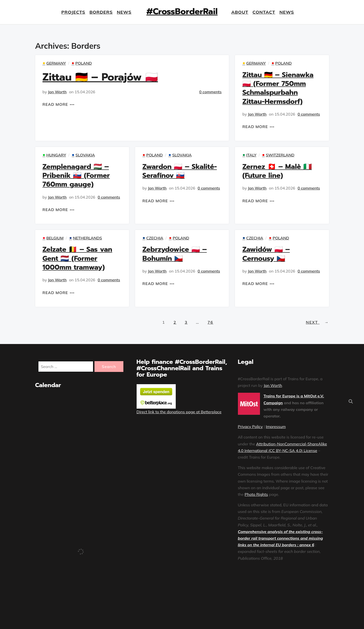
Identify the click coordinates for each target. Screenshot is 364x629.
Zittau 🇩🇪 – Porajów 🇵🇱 (100, 77)
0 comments (210, 92)
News (124, 12)
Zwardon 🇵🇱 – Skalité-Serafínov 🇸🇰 (180, 171)
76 (210, 322)
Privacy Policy (250, 427)
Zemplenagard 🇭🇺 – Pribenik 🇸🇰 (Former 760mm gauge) (76, 176)
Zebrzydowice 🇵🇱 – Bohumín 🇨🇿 (175, 254)
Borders (101, 12)
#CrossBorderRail (182, 11)
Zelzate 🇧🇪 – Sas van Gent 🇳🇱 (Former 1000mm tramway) (77, 258)
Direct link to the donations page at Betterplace (179, 412)
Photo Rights (256, 494)
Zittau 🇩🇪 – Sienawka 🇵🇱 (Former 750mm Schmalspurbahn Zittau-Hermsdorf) (278, 88)
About (240, 12)
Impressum (276, 427)
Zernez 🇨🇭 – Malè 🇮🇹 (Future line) (277, 171)
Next (317, 322)
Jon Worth (57, 92)
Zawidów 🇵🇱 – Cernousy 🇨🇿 (266, 254)
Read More (55, 104)
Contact (264, 12)
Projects (73, 12)
